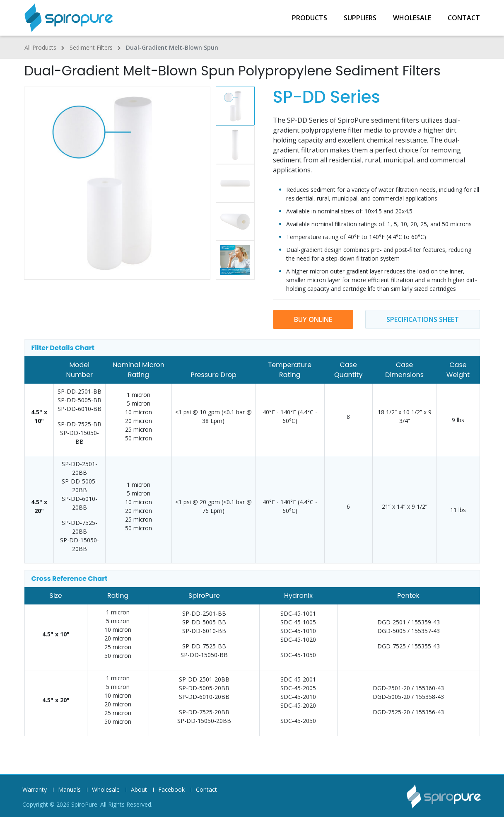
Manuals (69, 790)
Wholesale (412, 18)
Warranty (35, 790)
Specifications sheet (423, 319)
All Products (40, 47)
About (139, 790)
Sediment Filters (91, 47)
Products (310, 18)
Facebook (171, 790)
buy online (313, 319)
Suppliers (360, 18)
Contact (464, 18)
